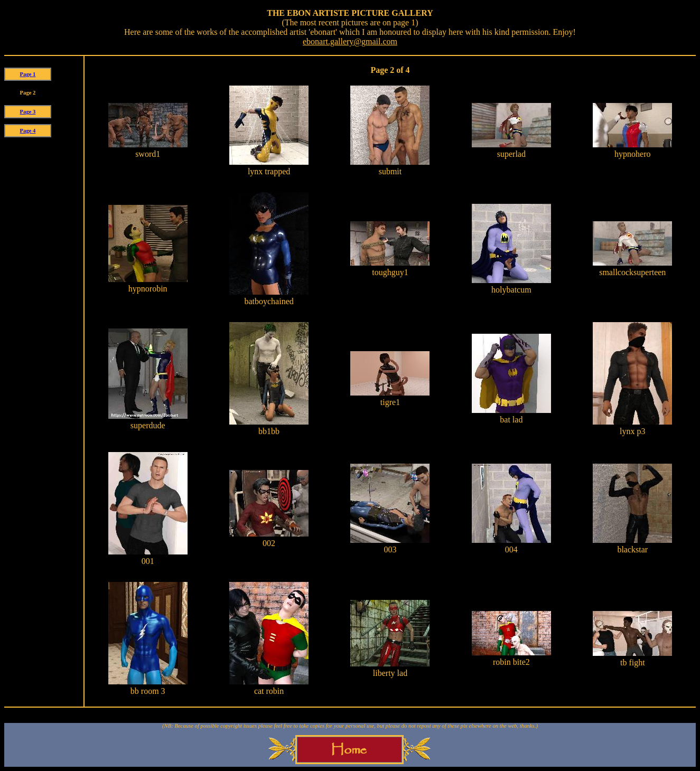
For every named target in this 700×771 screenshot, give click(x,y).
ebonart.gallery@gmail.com (350, 41)
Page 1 (28, 74)
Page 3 (28, 112)
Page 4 (28, 131)
